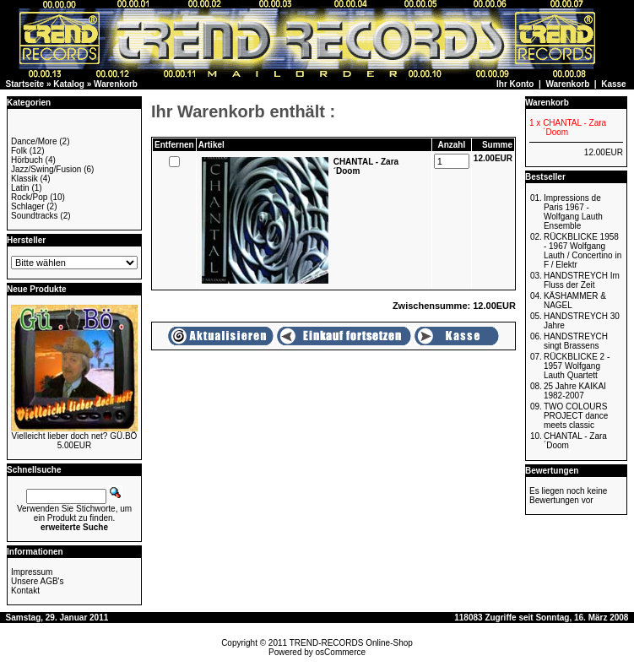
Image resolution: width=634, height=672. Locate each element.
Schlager (27, 206)
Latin (20, 188)
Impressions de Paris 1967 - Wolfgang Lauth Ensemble (573, 212)
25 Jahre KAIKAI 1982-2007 (575, 391)
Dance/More (34, 141)
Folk (19, 151)
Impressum (32, 572)
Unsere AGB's (38, 581)
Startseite (25, 84)
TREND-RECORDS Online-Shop (351, 643)
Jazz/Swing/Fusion (46, 169)
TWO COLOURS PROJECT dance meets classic (576, 416)
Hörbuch (27, 160)
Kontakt (25, 591)
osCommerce (341, 652)
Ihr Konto (515, 84)
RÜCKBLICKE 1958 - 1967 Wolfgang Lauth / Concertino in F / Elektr (583, 251)
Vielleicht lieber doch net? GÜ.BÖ (75, 436)
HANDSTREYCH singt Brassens (576, 341)
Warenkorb (116, 84)
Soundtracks (35, 216)
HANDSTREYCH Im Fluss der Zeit (582, 280)
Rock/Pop (29, 197)
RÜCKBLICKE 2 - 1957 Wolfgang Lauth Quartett (577, 366)
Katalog (69, 84)
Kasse (613, 84)
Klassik (24, 179)
